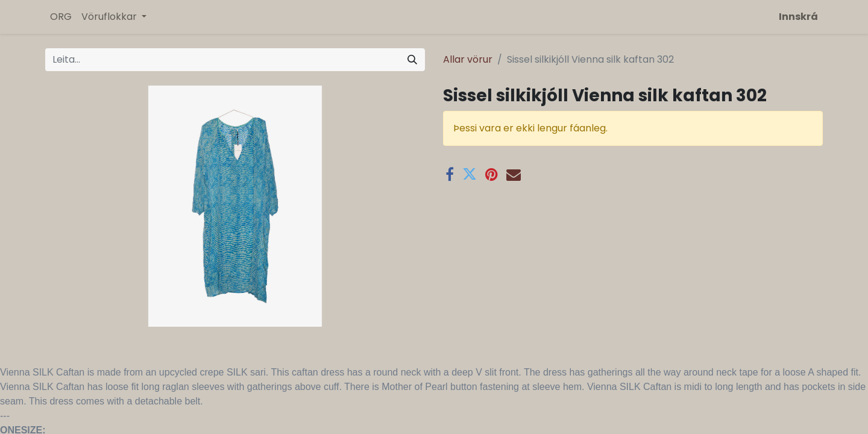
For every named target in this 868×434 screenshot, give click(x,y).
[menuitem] (61, 17)
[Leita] (412, 60)
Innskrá (798, 17)
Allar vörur (468, 59)
